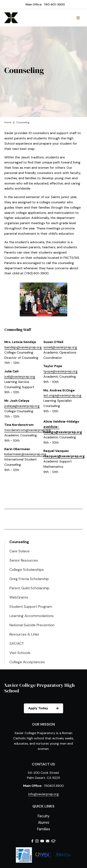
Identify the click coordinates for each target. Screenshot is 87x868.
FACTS (53, 841)
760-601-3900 (54, 4)
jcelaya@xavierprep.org (22, 406)
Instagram (37, 841)
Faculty (43, 816)
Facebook (32, 841)
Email (48, 841)
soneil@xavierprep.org (60, 347)
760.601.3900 (54, 786)
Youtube (42, 841)
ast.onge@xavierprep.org (62, 395)
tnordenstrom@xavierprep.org (27, 430)
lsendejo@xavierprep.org (23, 347)
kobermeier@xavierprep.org (25, 454)
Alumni (43, 823)
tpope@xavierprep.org (61, 371)
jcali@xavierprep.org (20, 377)
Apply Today (45, 708)
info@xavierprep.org (43, 794)
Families (43, 829)
